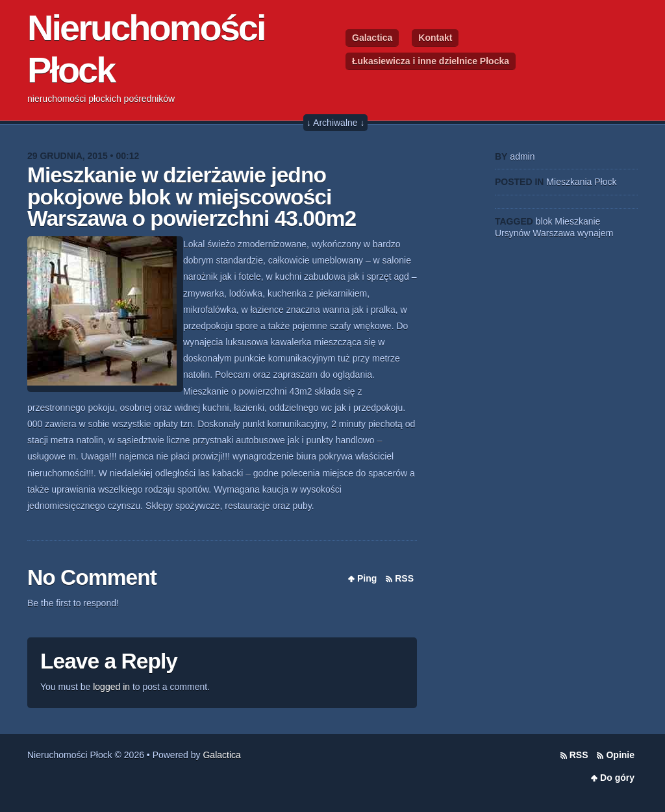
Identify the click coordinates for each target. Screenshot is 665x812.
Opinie (620, 755)
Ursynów (512, 233)
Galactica (372, 38)
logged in (111, 687)
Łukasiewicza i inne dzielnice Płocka (431, 61)
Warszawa (554, 233)
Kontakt (435, 38)
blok (544, 221)
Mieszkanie (577, 221)
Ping (367, 578)
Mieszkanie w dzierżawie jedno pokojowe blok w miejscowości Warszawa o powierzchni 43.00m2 (192, 197)
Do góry (617, 778)
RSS (404, 578)
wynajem (595, 233)
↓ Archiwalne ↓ (335, 123)
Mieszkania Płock (581, 182)
